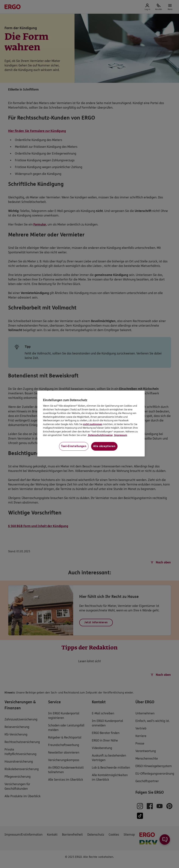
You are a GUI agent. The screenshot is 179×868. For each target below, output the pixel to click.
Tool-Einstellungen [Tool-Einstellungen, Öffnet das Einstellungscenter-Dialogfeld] (74, 446)
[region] (91, 424)
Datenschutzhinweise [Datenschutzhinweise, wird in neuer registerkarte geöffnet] (100, 435)
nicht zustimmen (93, 424)
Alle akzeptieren (104, 446)
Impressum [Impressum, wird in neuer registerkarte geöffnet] (120, 435)
